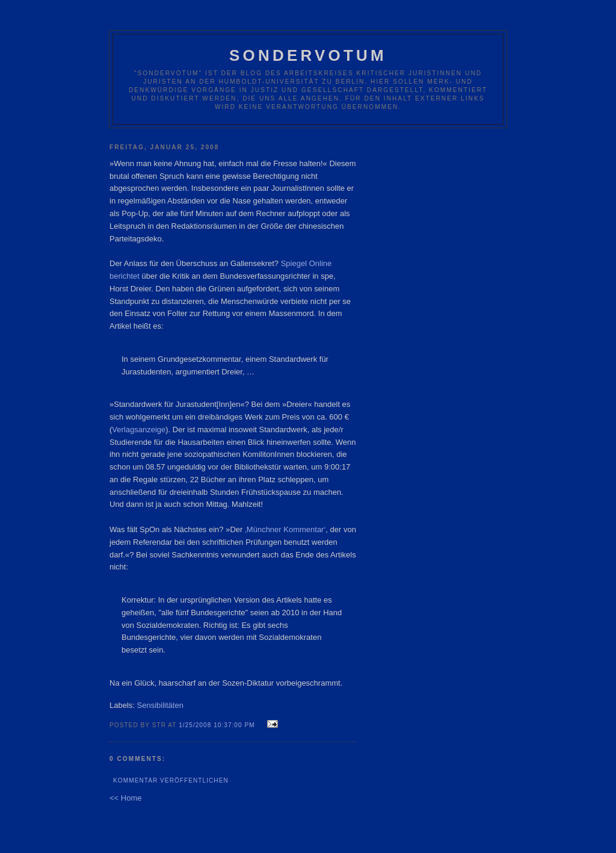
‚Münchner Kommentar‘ (285, 529)
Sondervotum (308, 55)
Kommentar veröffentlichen (171, 780)
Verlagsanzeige (139, 430)
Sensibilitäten (160, 705)
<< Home (125, 798)
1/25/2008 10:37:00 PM (217, 725)
